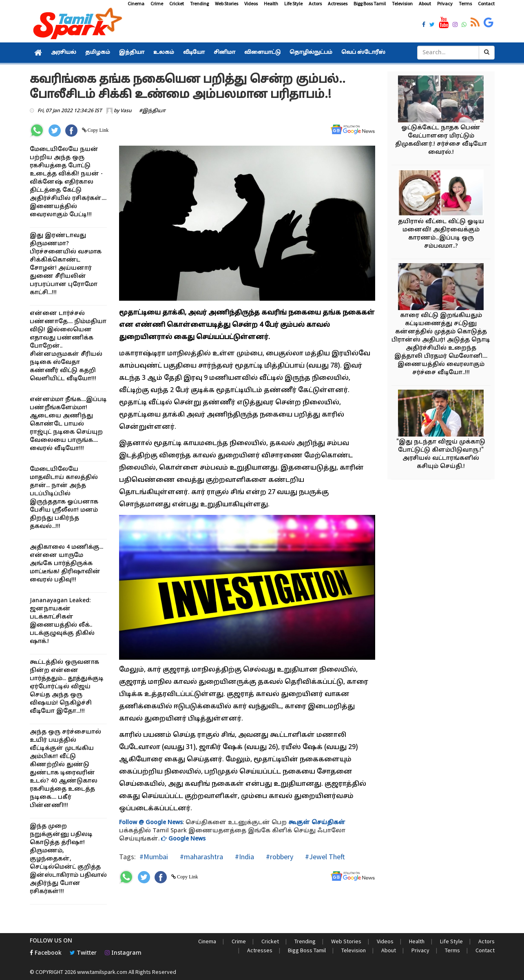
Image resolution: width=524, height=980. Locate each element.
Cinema (136, 3)
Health (271, 3)
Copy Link (98, 130)
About (425, 3)
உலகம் (164, 53)
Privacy (445, 3)
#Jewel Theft (324, 857)
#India (244, 857)
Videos (251, 3)
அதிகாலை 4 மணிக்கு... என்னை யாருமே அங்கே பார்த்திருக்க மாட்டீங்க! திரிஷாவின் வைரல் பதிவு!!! (66, 564)
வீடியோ (194, 53)
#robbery (279, 857)
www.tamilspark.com (102, 972)
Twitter (83, 953)
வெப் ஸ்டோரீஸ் (363, 53)
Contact (486, 3)
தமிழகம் (98, 53)
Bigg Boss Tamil (370, 3)
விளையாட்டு (262, 53)
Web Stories (227, 3)
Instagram (123, 953)
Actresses (338, 3)
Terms (465, 3)
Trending (199, 3)
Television (402, 3)
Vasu (126, 111)
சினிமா (224, 53)
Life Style (293, 3)
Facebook (46, 953)
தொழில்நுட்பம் (311, 53)
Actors (315, 3)
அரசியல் (64, 53)
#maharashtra (201, 857)
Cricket (177, 3)
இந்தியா (132, 53)
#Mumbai (154, 857)
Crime (157, 3)
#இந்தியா (152, 111)
